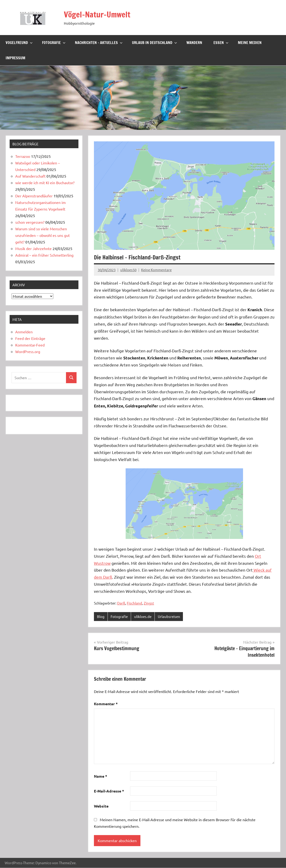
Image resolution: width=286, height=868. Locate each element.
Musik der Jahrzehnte (33, 248)
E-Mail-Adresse (109, 791)
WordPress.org (28, 351)
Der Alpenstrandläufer (34, 196)
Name (100, 776)
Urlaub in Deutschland (155, 43)
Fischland (134, 603)
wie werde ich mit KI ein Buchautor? (45, 183)
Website (101, 806)
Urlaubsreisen (169, 616)
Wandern (194, 43)
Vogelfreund (19, 43)
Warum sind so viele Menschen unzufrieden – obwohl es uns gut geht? (43, 235)
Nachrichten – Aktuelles (99, 43)
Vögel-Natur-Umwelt (100, 14)
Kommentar (106, 704)
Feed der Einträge (30, 338)
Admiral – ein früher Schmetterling (44, 255)
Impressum (15, 58)
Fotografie (54, 43)
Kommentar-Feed (30, 345)
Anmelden (24, 332)
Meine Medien (250, 43)
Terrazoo (23, 156)
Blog (101, 616)
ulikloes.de (143, 616)
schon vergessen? (30, 222)
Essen (221, 43)
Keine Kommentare (156, 270)
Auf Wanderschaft (30, 176)
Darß (121, 603)
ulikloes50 (128, 270)
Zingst (149, 603)
